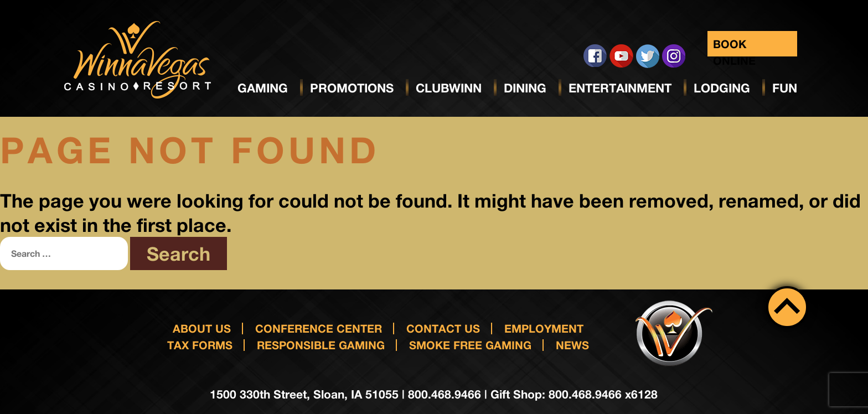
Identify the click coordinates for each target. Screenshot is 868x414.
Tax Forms (200, 345)
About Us (202, 328)
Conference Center (319, 328)
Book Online (734, 47)
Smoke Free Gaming (470, 345)
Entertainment (620, 88)
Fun (785, 88)
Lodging (722, 88)
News (572, 345)
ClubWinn (449, 88)
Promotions (352, 88)
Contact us (443, 328)
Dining (525, 88)
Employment (544, 328)
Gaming (263, 88)
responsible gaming (321, 345)
